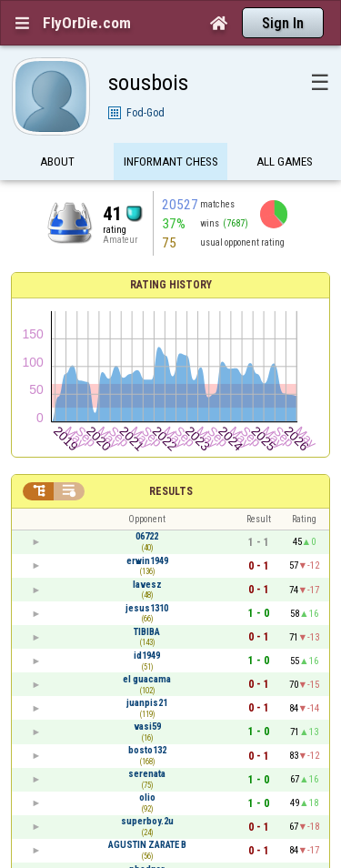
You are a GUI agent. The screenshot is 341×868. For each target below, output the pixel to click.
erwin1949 (147, 561)
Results (171, 491)
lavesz (147, 585)
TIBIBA (147, 632)
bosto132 (147, 750)
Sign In (283, 23)
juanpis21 (147, 703)
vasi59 (147, 727)
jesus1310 (147, 608)
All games (285, 161)
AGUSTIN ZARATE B (147, 845)
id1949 (147, 656)
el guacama (147, 679)
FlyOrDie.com (87, 23)
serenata (147, 774)
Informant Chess (171, 161)
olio (147, 797)
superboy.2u (147, 821)
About (57, 161)
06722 (147, 536)
